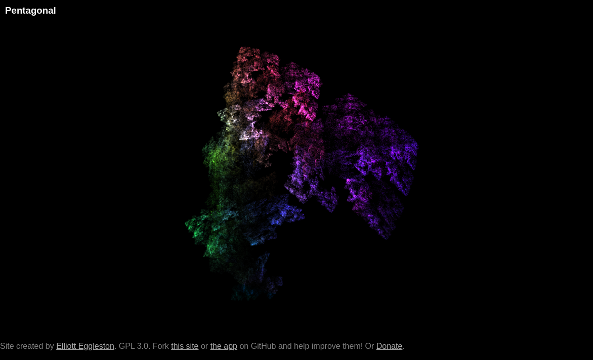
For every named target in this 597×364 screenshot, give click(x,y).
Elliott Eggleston (85, 346)
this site (185, 346)
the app (224, 346)
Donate (390, 346)
